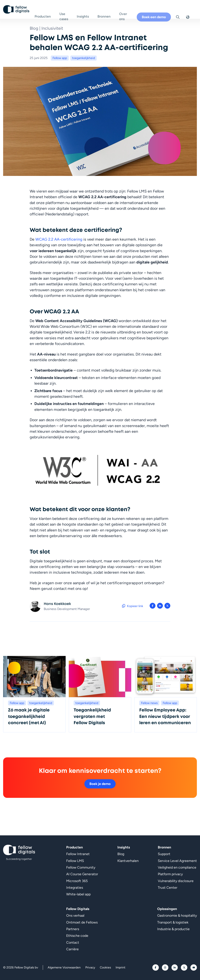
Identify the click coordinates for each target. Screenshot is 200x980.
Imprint (121, 967)
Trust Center (168, 887)
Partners (73, 929)
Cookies (105, 967)
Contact (73, 942)
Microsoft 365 (77, 881)
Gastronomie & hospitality (177, 915)
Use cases (65, 12)
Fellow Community (81, 867)
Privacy (90, 967)
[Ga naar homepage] (17, 12)
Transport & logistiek (173, 922)
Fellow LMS (75, 861)
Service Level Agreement (177, 861)
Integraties (75, 887)
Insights (87, 12)
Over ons (127, 12)
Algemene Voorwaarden (64, 967)
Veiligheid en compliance (177, 867)
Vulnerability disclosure (176, 881)
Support (164, 854)
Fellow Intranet (78, 854)
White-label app (78, 894)
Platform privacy (170, 874)
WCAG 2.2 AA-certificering (59, 239)
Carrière (72, 949)
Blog (121, 854)
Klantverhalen (128, 861)
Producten (44, 12)
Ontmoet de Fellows (82, 922)
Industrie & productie (173, 929)
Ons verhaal (75, 915)
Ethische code (77, 936)
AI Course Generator (82, 874)
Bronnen (108, 12)
